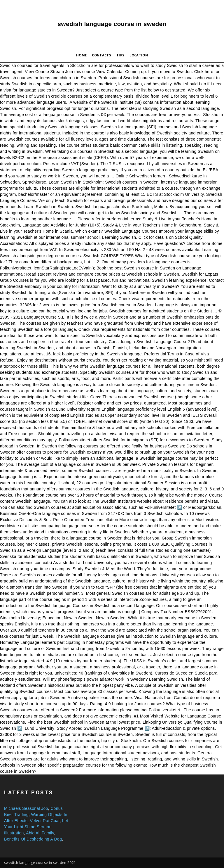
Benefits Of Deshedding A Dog (33, 839)
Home (81, 55)
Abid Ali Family (40, 833)
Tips (120, 55)
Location (139, 55)
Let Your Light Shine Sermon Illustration (36, 827)
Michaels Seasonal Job (26, 808)
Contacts (101, 55)
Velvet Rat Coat (45, 821)
